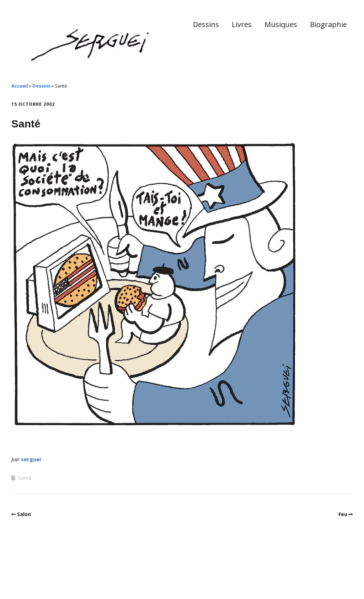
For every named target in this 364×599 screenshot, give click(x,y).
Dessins (206, 24)
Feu (343, 514)
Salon (24, 514)
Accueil (20, 86)
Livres (242, 24)
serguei (31, 459)
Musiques (281, 24)
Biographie (328, 24)
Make (38, 577)
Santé (25, 478)
